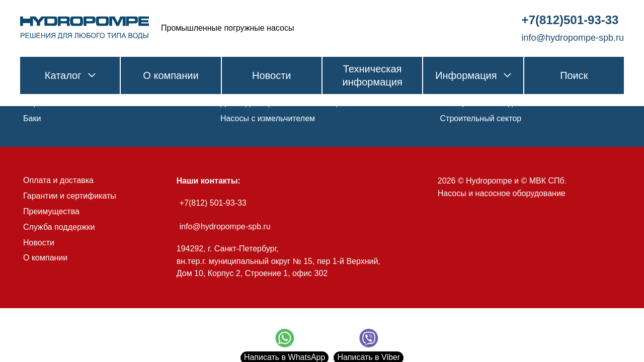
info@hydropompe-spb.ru (225, 227)
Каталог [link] (70, 75)
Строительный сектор (481, 118)
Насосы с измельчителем (268, 118)
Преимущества (51, 211)
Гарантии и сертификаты (70, 196)
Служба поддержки (59, 227)
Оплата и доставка (58, 180)
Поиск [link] (574, 75)
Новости (39, 243)
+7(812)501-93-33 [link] (570, 20)
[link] (85, 28)
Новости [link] (271, 75)
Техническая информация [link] (372, 75)
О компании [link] (171, 75)
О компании (45, 258)
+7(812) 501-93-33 (213, 203)
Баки (32, 118)
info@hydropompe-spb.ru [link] (573, 38)
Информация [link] (473, 75)
